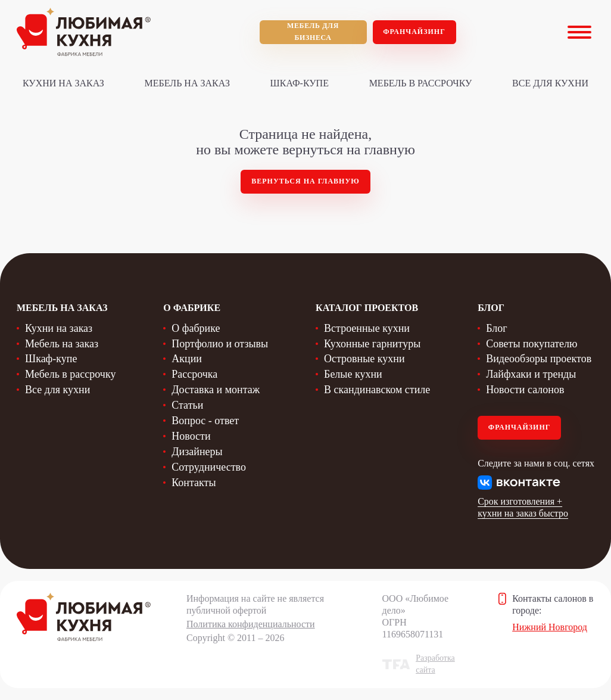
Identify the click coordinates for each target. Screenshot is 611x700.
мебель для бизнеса (313, 32)
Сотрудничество (209, 467)
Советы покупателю (531, 344)
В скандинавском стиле (377, 390)
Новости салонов (525, 390)
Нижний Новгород (550, 627)
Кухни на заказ (63, 83)
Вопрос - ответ (205, 421)
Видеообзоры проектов (539, 359)
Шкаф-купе (300, 83)
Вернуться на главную (305, 181)
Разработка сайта (435, 664)
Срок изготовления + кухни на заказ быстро (523, 507)
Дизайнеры (197, 452)
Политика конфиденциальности (251, 624)
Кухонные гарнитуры (372, 344)
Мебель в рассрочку (421, 83)
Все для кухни (550, 83)
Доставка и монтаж (216, 390)
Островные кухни (364, 359)
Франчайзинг (414, 32)
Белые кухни (353, 374)
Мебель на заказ (187, 83)
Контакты (194, 483)
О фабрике (196, 328)
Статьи (187, 405)
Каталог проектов (367, 308)
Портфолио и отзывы (220, 344)
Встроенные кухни (367, 328)
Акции (187, 359)
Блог (496, 328)
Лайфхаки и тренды (531, 374)
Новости (191, 436)
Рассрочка (194, 374)
